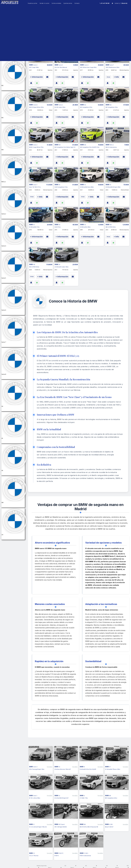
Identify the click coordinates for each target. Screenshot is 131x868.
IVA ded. (108, 77)
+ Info (116, 77)
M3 (86, 866)
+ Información (37, 77)
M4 (107, 866)
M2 (65, 866)
